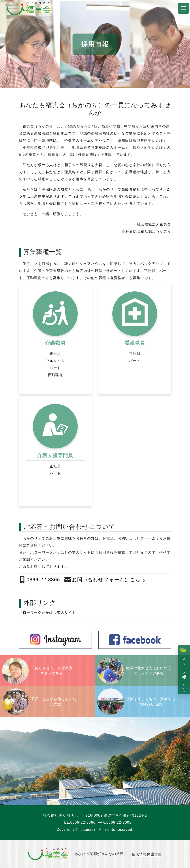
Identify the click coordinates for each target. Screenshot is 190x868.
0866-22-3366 (83, 822)
